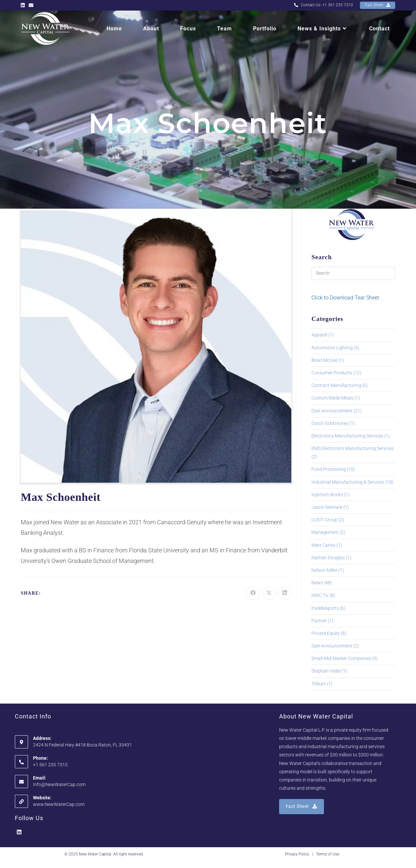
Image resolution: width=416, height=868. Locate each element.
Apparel (319, 335)
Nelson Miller (324, 570)
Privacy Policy (297, 854)
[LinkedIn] (19, 833)
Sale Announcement (332, 646)
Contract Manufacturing (336, 385)
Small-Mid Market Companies (341, 658)
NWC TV (320, 595)
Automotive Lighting (332, 348)
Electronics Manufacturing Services (347, 436)
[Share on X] (269, 593)
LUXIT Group (324, 520)
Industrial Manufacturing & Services (348, 482)
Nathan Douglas (328, 558)
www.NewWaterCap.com (59, 804)
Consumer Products (332, 373)
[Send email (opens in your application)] (31, 5)
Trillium (319, 684)
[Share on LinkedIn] (285, 593)
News (317, 583)
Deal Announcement (332, 411)
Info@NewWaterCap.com (59, 784)
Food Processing (329, 469)
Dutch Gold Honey (330, 423)
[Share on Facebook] (253, 593)
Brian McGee (324, 360)
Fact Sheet (378, 5)
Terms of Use (328, 854)
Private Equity (326, 633)
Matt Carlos (323, 545)
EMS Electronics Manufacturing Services (352, 448)
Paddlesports (325, 608)
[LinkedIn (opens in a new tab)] (24, 5)
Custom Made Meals (332, 398)
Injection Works (327, 495)
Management (325, 532)
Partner (319, 621)
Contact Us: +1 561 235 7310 (323, 5)
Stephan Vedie (326, 671)
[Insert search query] (353, 273)
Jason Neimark (327, 507)
